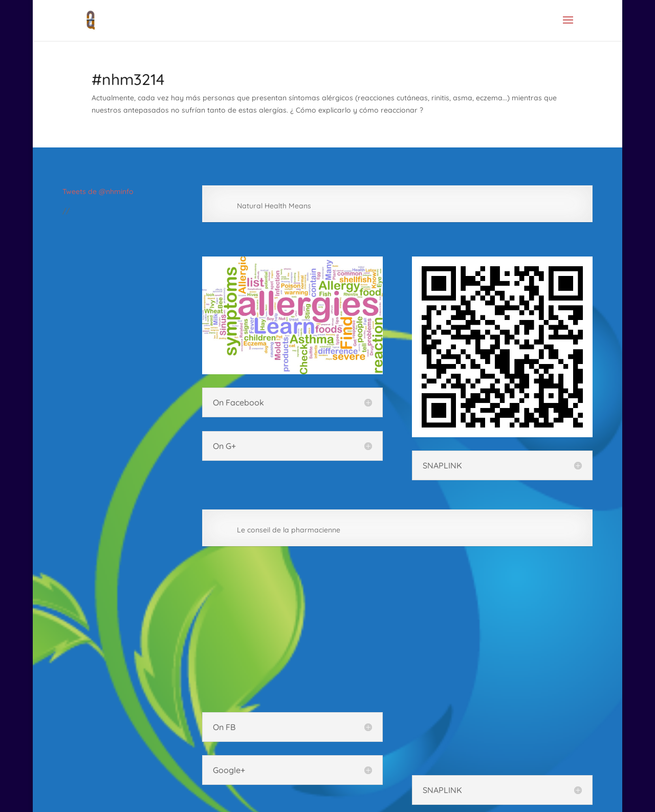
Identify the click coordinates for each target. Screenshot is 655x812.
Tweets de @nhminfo (98, 191)
